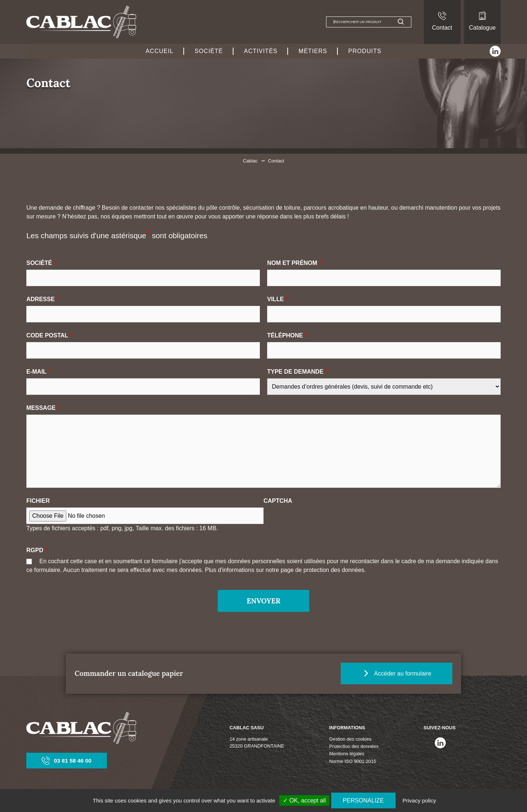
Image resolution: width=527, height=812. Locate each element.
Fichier (38, 501)
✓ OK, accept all (304, 800)
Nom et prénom (294, 263)
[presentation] (319, 522)
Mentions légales (347, 754)
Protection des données (354, 747)
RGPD (37, 550)
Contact (442, 21)
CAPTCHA (278, 501)
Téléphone (287, 335)
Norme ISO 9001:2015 (353, 761)
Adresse (43, 299)
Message (43, 408)
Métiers (313, 51)
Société (209, 51)
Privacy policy (419, 800)
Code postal (50, 335)
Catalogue (483, 21)
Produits (365, 51)
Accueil (160, 51)
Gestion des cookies (350, 739)
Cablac (250, 161)
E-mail (39, 372)
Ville (278, 299)
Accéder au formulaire (403, 673)
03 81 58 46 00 (67, 761)
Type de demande (298, 372)
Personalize (363, 800)
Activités (261, 51)
